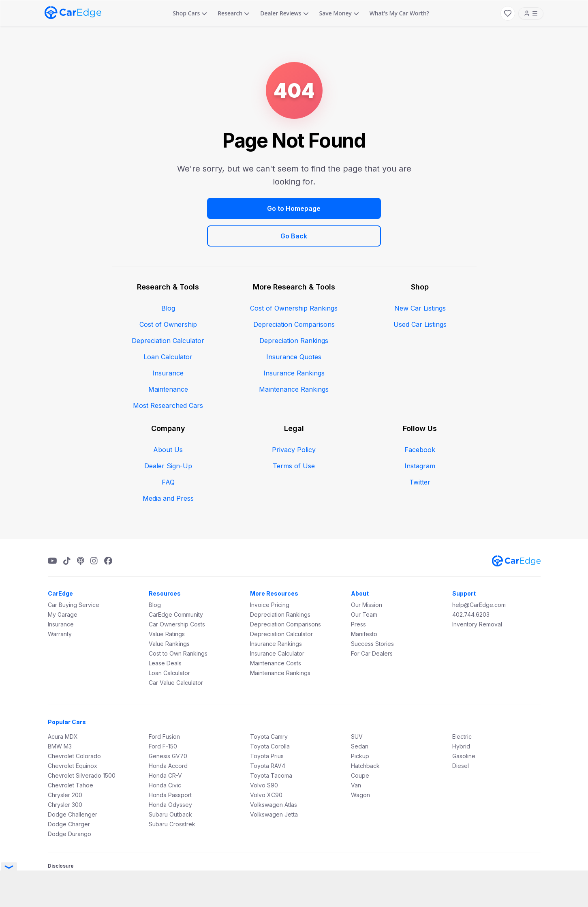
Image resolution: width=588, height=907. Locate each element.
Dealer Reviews (284, 13)
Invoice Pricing (270, 577)
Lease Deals (165, 636)
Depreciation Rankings (294, 313)
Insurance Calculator (277, 626)
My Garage (63, 587)
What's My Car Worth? (399, 13)
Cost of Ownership (168, 297)
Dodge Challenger (73, 787)
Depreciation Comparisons (294, 297)
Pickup (360, 728)
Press (358, 597)
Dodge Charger (69, 797)
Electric (462, 709)
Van (356, 758)
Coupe (360, 748)
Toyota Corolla (270, 719)
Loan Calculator (168, 329)
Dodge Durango (69, 806)
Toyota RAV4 (268, 738)
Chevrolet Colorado (74, 728)
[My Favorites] (508, 13)
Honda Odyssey (170, 777)
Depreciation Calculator (168, 313)
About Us (168, 422)
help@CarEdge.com (479, 577)
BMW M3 (60, 719)
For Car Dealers (372, 626)
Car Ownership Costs (177, 597)
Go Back (367, 208)
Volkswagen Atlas (274, 777)
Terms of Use (294, 438)
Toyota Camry (269, 709)
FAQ (168, 455)
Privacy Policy (294, 422)
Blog (168, 281)
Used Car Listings (420, 297)
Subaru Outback (170, 787)
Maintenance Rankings (294, 362)
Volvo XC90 (266, 767)
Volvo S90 (264, 758)
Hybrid (461, 719)
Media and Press (168, 471)
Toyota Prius (267, 728)
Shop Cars (190, 13)
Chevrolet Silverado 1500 (82, 748)
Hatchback (365, 738)
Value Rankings (169, 616)
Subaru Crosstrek (172, 797)
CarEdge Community (176, 587)
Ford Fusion (164, 709)
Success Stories (372, 616)
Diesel (461, 738)
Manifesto (364, 606)
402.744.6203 (471, 587)
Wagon (360, 767)
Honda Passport (170, 767)
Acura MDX (63, 709)
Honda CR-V (165, 748)
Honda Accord (168, 738)
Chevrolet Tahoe (71, 758)
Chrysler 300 (65, 777)
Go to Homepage (221, 208)
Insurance (168, 345)
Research (234, 13)
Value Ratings (167, 606)
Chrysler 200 (65, 767)
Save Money (339, 13)
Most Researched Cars (168, 378)
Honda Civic (165, 758)
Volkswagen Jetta (274, 787)
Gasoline (464, 728)
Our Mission (367, 577)
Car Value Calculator (176, 655)
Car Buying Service (74, 577)
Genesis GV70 (168, 728)
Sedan (360, 719)
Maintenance (168, 362)
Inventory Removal (477, 597)
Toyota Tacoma (271, 748)
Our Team (364, 587)
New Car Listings (420, 281)
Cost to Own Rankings (178, 626)
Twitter (420, 455)
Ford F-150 (163, 719)
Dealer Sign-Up (168, 438)
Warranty (60, 606)
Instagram (420, 438)
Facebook (420, 422)
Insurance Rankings (294, 345)
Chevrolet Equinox (73, 738)
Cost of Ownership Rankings (294, 281)
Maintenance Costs (276, 636)
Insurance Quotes (294, 329)
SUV (357, 709)
